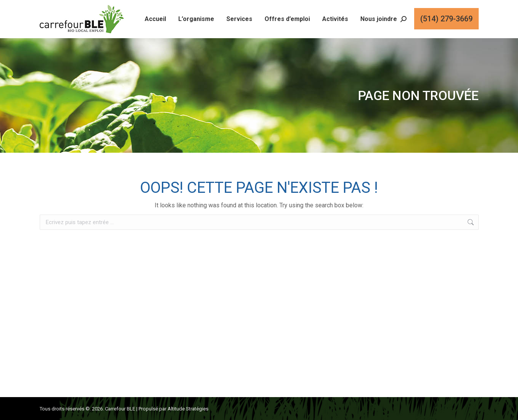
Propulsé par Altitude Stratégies (173, 409)
